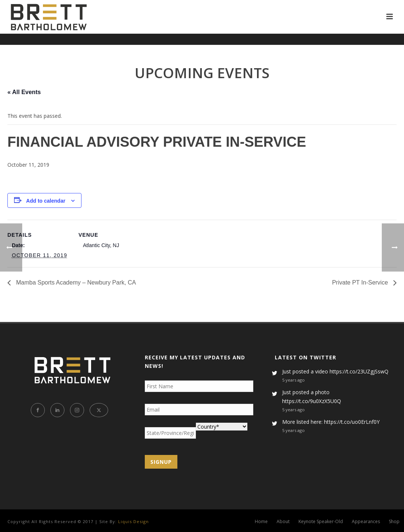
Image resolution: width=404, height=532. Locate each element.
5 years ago (293, 380)
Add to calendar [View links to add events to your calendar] (46, 201)
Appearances (366, 522)
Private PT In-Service (361, 282)
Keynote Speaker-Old (321, 522)
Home (261, 522)
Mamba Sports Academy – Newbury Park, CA (75, 282)
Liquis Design (133, 521)
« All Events (24, 92)
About (283, 522)
